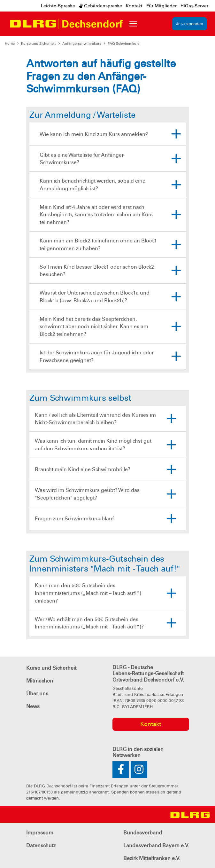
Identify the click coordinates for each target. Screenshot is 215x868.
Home (10, 43)
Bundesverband (143, 833)
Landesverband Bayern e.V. (156, 845)
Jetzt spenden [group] (190, 24)
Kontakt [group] (151, 724)
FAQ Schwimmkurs (124, 43)
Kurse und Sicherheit (38, 43)
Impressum (40, 833)
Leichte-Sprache (58, 6)
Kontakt (134, 6)
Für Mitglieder (161, 6)
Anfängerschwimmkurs (82, 43)
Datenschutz (41, 845)
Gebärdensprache (100, 6)
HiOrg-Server (194, 6)
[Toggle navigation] (133, 24)
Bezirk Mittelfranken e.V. (152, 858)
